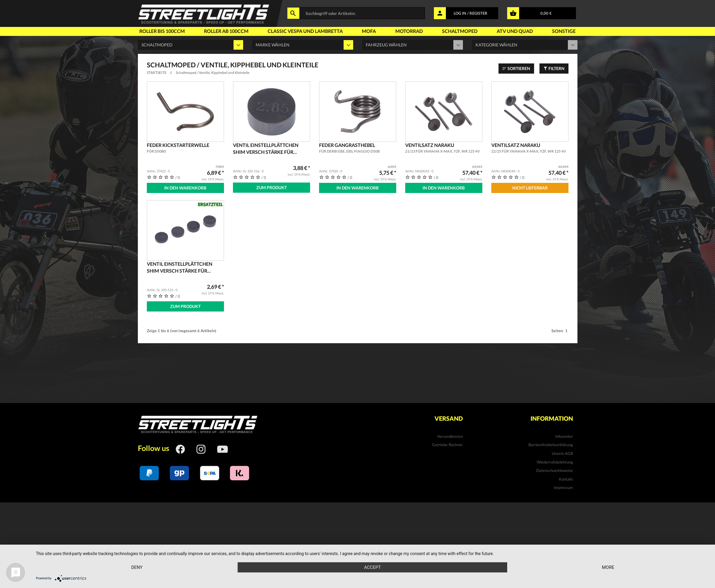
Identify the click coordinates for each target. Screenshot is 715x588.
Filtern (554, 68)
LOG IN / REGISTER (471, 13)
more (608, 567)
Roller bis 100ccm (158, 31)
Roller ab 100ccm (223, 31)
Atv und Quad (516, 31)
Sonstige (566, 31)
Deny (137, 567)
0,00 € (546, 13)
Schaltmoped (460, 31)
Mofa (363, 31)
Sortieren (516, 68)
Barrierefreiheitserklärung (551, 445)
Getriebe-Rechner (448, 445)
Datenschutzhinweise (555, 470)
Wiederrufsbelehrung (555, 462)
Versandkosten (450, 436)
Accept (372, 567)
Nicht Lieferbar (530, 188)
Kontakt (566, 479)
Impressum (563, 487)
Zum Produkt (272, 187)
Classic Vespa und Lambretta (300, 31)
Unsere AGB (562, 453)
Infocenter (564, 436)
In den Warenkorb (185, 188)
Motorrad (407, 31)
